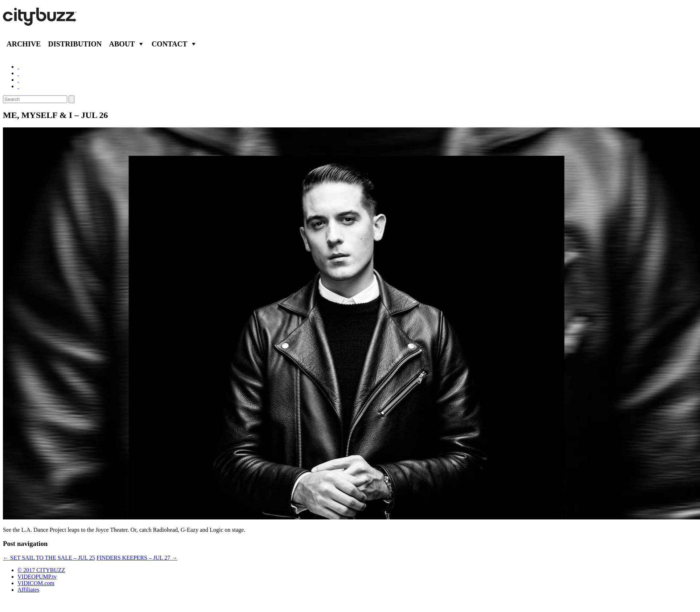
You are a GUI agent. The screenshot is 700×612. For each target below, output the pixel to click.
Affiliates (28, 590)
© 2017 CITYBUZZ (41, 570)
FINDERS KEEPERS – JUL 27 (137, 558)
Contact (169, 44)
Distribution (75, 44)
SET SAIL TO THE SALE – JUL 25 (49, 558)
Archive (24, 44)
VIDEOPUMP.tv (37, 577)
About (122, 44)
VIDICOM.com (36, 583)
